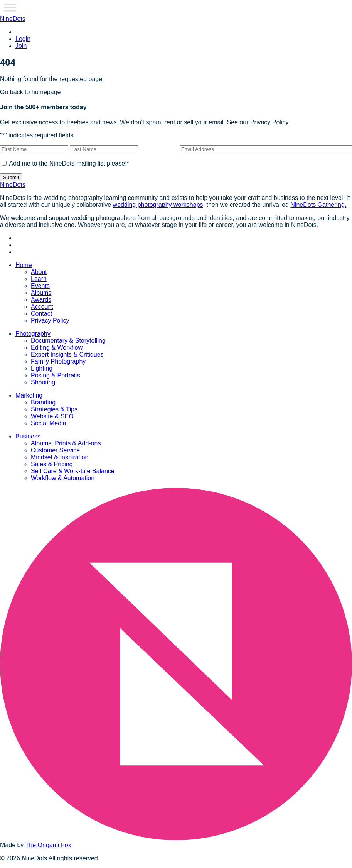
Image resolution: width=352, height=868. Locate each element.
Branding (43, 402)
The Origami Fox (48, 845)
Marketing (29, 395)
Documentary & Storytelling (68, 341)
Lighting (42, 368)
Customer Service (55, 450)
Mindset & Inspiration (60, 457)
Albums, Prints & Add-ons (66, 443)
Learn (39, 279)
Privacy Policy (50, 321)
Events (40, 286)
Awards (41, 300)
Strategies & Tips (54, 409)
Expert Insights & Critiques (67, 354)
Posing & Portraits (56, 375)
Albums (41, 293)
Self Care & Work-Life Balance (73, 471)
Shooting (43, 382)
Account (42, 307)
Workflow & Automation (63, 478)
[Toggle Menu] (10, 8)
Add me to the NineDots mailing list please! (69, 163)
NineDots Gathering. (318, 205)
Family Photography (58, 361)
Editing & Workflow (57, 348)
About (39, 272)
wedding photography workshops (158, 205)
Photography (33, 334)
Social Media (49, 423)
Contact (41, 314)
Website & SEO (52, 416)
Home (24, 265)
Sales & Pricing (52, 464)
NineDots (13, 19)
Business (28, 436)
